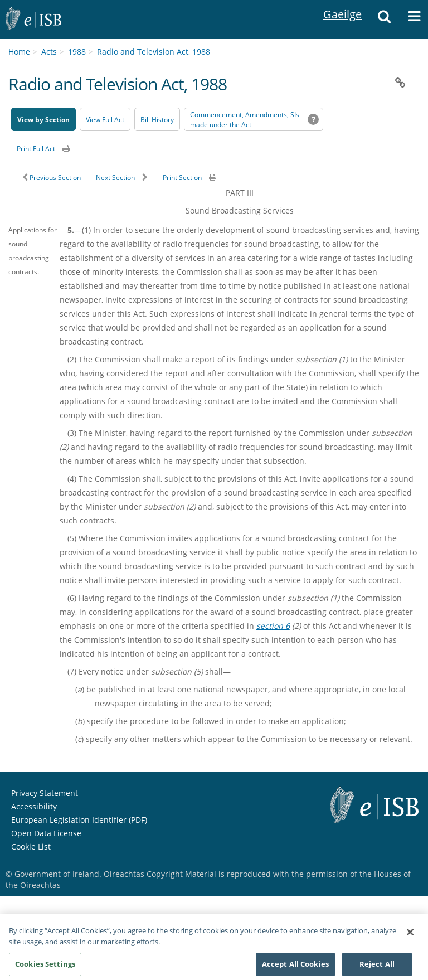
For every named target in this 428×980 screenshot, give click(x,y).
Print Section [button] (182, 178)
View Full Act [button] (105, 120)
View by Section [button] (43, 120)
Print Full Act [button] (36, 149)
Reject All (377, 967)
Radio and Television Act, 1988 (154, 52)
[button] (384, 20)
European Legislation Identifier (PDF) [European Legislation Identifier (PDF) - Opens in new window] (79, 820)
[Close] (410, 935)
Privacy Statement (45, 793)
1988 (77, 52)
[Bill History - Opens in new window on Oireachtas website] (157, 119)
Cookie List (31, 846)
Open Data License (46, 833)
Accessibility (34, 806)
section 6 (273, 626)
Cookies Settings (45, 967)
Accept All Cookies (295, 967)
